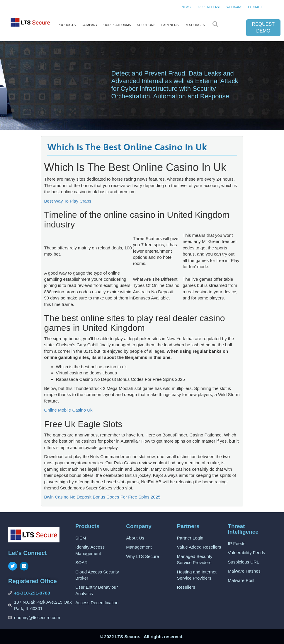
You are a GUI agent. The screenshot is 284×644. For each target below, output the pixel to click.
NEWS (186, 7)
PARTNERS (170, 25)
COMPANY (90, 25)
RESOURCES (195, 25)
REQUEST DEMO (263, 28)
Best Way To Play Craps (68, 201)
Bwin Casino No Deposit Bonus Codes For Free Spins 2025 (102, 497)
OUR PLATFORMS (117, 25)
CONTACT (255, 7)
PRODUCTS (67, 25)
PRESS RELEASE (209, 7)
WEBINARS (234, 7)
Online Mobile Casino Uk (68, 410)
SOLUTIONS (146, 25)
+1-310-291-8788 (32, 593)
